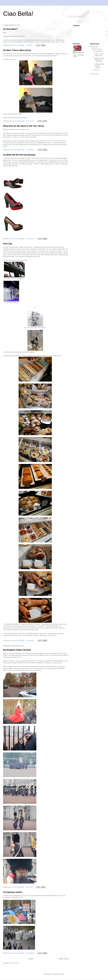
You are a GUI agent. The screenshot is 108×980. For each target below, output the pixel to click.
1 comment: (29, 45)
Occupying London (13, 892)
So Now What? (10, 29)
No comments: (30, 121)
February (97, 49)
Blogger (62, 974)
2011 (94, 74)
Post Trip (8, 244)
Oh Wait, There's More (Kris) (17, 50)
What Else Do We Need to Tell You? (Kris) (23, 126)
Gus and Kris (79, 52)
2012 (94, 47)
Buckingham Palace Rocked (17, 650)
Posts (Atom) (15, 963)
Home (31, 959)
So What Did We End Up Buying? (19, 155)
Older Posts (64, 959)
